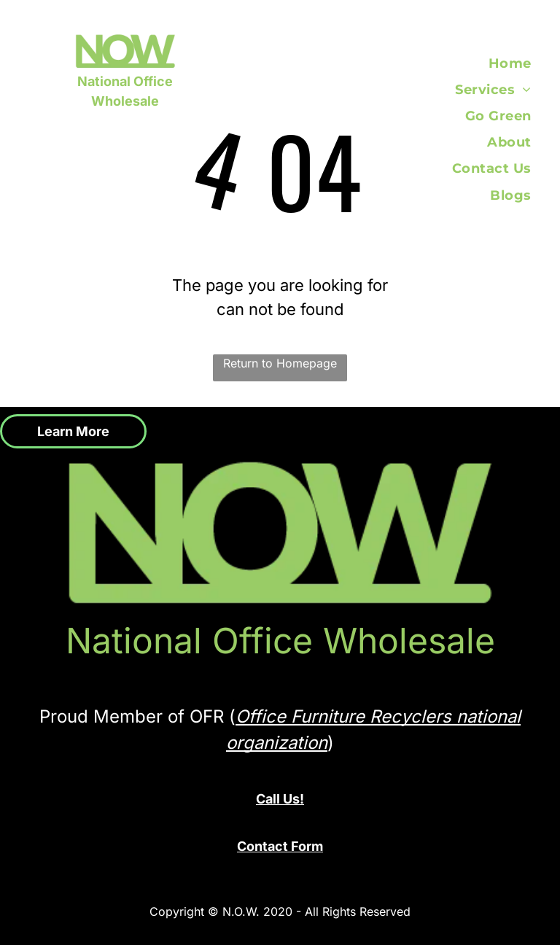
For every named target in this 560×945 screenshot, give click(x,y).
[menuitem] (519, 63)
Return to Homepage (280, 363)
